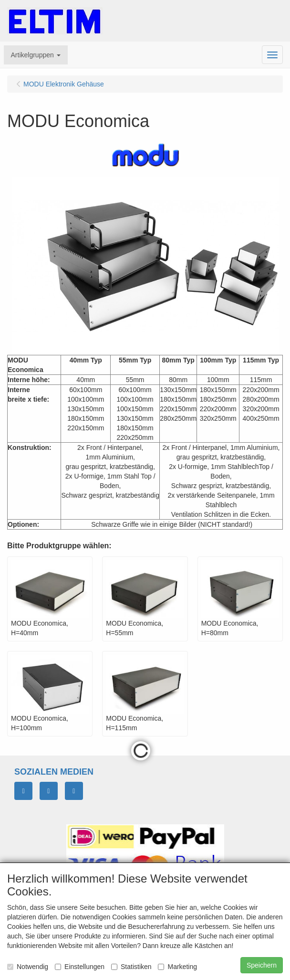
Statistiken (131, 967)
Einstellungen (80, 967)
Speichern (262, 965)
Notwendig (28, 967)
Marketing (177, 967)
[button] (36, 55)
